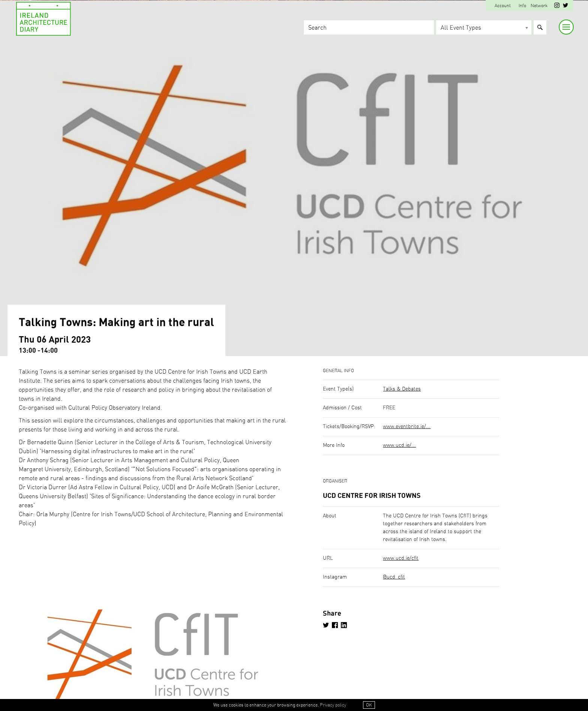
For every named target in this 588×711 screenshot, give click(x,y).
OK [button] (369, 705)
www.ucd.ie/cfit (401, 558)
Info (522, 6)
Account (503, 6)
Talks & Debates (402, 389)
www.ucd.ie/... (399, 445)
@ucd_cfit (394, 577)
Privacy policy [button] (333, 705)
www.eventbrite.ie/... (407, 427)
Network (539, 6)
